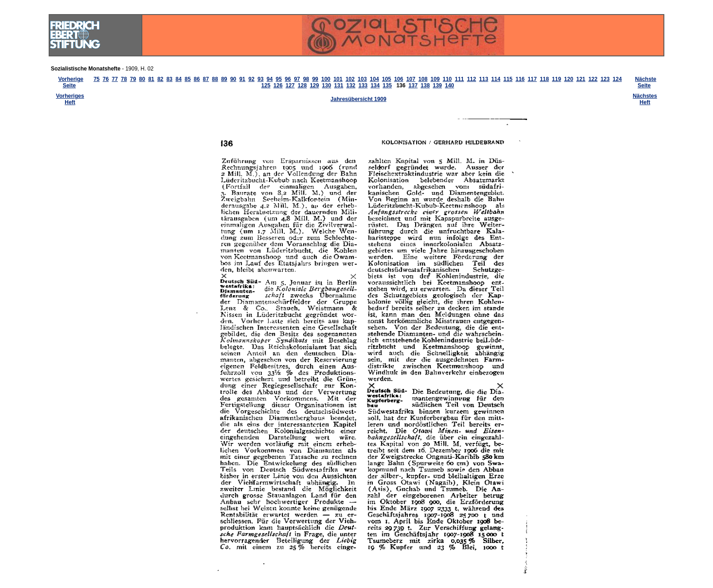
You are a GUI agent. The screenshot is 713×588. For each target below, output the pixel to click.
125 (266, 85)
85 (188, 79)
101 (338, 79)
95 (279, 79)
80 (142, 79)
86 (197, 79)
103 (362, 79)
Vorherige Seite (71, 82)
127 (290, 85)
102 (350, 79)
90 (233, 79)
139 (437, 85)
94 (269, 79)
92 (251, 79)
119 (557, 79)
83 (169, 79)
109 (435, 79)
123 (605, 79)
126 (278, 85)
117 (532, 79)
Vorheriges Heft (70, 99)
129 (314, 85)
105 (387, 79)
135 (387, 85)
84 (178, 79)
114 (496, 79)
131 (339, 85)
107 (411, 79)
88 (215, 79)
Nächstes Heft (645, 99)
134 (375, 85)
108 (423, 79)
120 (569, 79)
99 (315, 79)
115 (508, 79)
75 (97, 79)
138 (425, 85)
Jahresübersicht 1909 (359, 99)
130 (326, 85)
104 (374, 79)
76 (106, 79)
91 (242, 79)
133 (363, 85)
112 (472, 79)
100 (326, 79)
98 (306, 79)
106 (399, 79)
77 (115, 79)
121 (581, 79)
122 (593, 79)
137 (413, 85)
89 (224, 79)
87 (206, 79)
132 (351, 85)
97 (297, 79)
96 (288, 79)
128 (302, 85)
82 (160, 79)
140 (449, 85)
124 (617, 79)
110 (447, 79)
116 (520, 79)
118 (544, 79)
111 (459, 79)
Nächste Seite (646, 82)
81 (151, 79)
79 (133, 79)
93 (260, 79)
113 (484, 79)
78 (124, 79)
